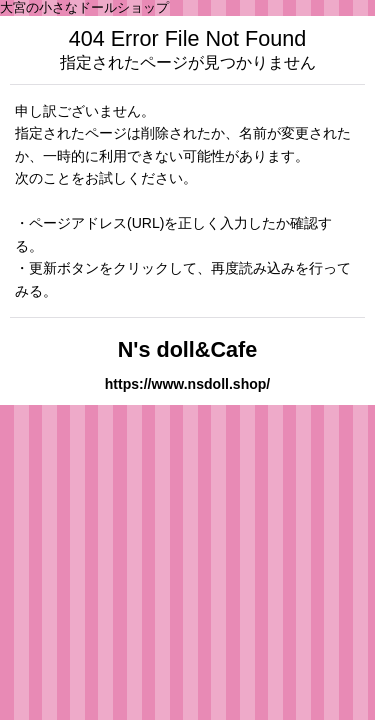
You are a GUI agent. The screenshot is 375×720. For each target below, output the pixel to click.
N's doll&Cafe (188, 349)
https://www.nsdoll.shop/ (188, 384)
